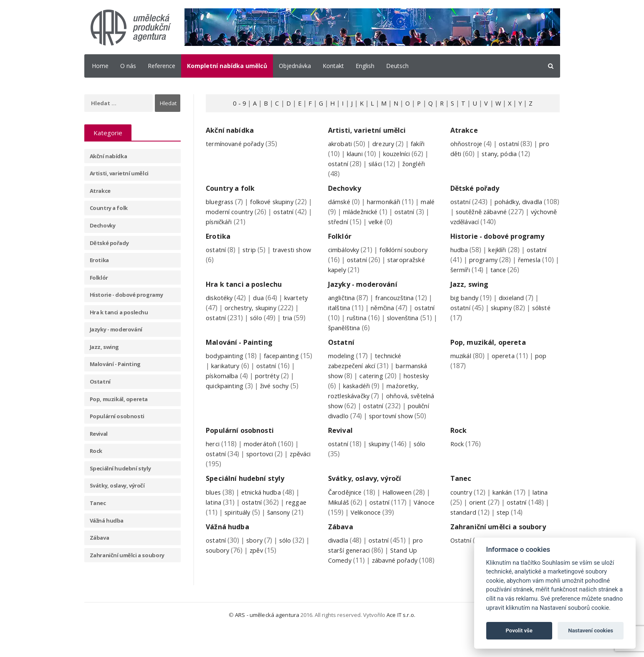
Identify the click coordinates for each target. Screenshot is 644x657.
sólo (259, 327)
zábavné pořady (399, 580)
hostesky (422, 385)
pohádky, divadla (523, 202)
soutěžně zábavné (502, 212)
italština (346, 317)
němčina (392, 317)
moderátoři (263, 464)
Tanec (98, 503)
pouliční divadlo (358, 425)
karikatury (241, 375)
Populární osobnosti (117, 416)
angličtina (343, 307)
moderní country (251, 212)
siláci (378, 164)
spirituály (239, 532)
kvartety (301, 307)
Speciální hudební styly (120, 468)
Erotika (99, 260)
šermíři (467, 279)
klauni (356, 154)
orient (479, 522)
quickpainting (227, 395)
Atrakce (100, 191)
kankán (507, 512)
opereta (508, 365)
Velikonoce (392, 532)
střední (354, 222)
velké (394, 222)
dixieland (515, 307)
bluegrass (221, 202)
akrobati (341, 144)
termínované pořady (238, 144)
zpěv (260, 570)
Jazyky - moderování (116, 329)
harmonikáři (388, 202)
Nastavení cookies (591, 630)
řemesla (533, 269)
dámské (340, 202)
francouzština (401, 307)
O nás (128, 66)
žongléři (419, 164)
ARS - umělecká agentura (268, 644)
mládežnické (379, 212)
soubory (219, 570)
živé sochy (281, 395)
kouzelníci (402, 154)
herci (213, 464)
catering (374, 385)
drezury (387, 144)
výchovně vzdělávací (481, 222)
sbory (257, 560)
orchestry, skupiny (254, 317)
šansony (284, 532)
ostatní (339, 164)
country (462, 512)
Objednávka (295, 66)
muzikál (462, 365)
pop (547, 365)
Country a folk (109, 208)
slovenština (346, 337)
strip (252, 250)
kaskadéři (358, 395)
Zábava (100, 538)
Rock (96, 451)
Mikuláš (340, 522)
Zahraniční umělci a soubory (127, 555)
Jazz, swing (105, 347)
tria (291, 327)
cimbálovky (345, 250)
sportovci (263, 474)
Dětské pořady (109, 243)
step (506, 532)
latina (215, 522)
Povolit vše (519, 630)
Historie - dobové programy (126, 295)
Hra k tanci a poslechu (119, 312)
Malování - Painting (115, 364)
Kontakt (333, 66)
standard (464, 532)
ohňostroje (468, 144)
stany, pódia (501, 154)
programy (485, 269)
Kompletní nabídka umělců (227, 66)
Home (100, 66)
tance (507, 279)
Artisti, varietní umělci (119, 173)
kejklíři (501, 259)
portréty (272, 385)
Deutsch (397, 66)
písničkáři (264, 222)
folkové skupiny (279, 202)
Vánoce (340, 532)
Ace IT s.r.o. (400, 644)
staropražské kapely (360, 270)
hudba (460, 259)
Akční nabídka (109, 156)
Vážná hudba (107, 521)
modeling (343, 365)
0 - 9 (235, 103)
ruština (382, 327)
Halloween (402, 512)
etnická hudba (265, 512)
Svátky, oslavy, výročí (117, 485)
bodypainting (227, 365)
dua (262, 307)
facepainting (288, 365)
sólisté (548, 317)
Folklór (99, 278)
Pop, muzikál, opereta (119, 399)
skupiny (505, 317)
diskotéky (221, 307)
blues (214, 512)
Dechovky (103, 225)
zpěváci (217, 484)
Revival (99, 434)
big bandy (466, 307)
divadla (339, 560)
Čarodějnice (346, 512)
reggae (301, 522)
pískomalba (224, 385)
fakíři (424, 144)
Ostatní (100, 382)
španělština (403, 337)
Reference (162, 66)
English (365, 66)
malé (336, 212)
